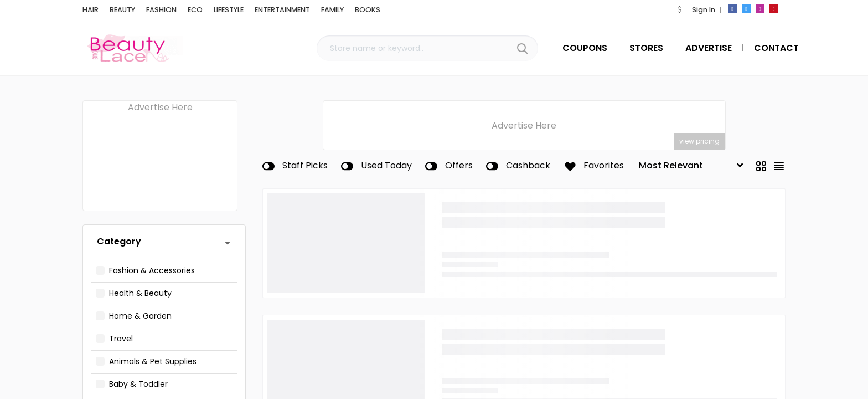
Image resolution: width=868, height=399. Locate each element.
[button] (679, 10)
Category (119, 241)
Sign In (704, 10)
